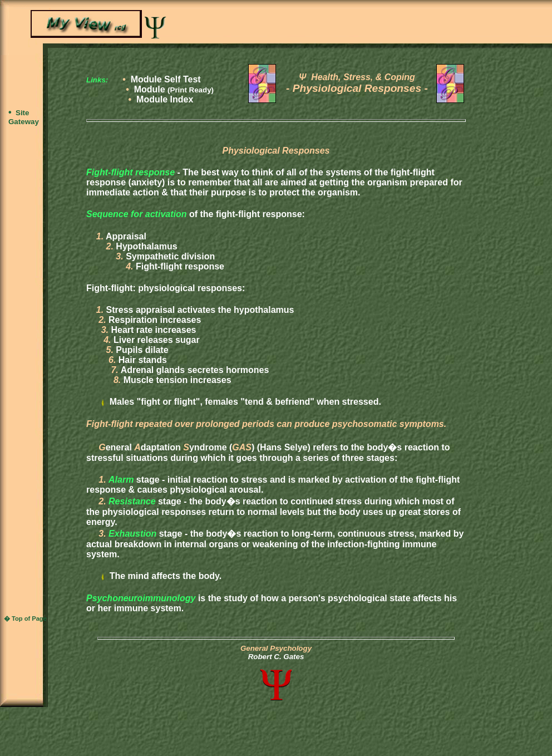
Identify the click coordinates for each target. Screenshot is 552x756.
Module (174, 89)
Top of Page (29, 618)
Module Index (165, 99)
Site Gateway (24, 117)
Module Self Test (166, 79)
